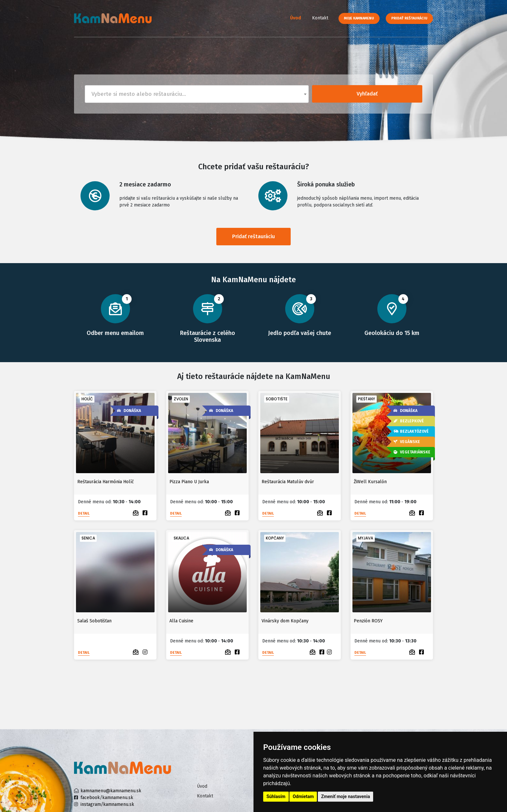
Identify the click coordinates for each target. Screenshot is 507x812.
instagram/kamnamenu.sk (107, 804)
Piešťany (367, 399)
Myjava (366, 538)
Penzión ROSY (368, 621)
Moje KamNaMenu (359, 18)
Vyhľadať (367, 94)
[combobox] (197, 94)
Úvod (296, 18)
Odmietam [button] (303, 796)
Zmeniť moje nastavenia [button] (345, 796)
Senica (88, 538)
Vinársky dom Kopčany (285, 621)
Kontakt (320, 18)
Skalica (181, 538)
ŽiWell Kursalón (370, 482)
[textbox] (197, 94)
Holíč (87, 399)
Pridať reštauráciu (409, 18)
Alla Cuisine (181, 621)
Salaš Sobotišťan (94, 621)
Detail (84, 513)
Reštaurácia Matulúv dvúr (288, 482)
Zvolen (181, 399)
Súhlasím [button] (276, 796)
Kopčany (275, 538)
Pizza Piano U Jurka (189, 482)
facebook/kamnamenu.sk (107, 798)
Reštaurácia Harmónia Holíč (106, 482)
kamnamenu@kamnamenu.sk (111, 791)
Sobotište (277, 399)
